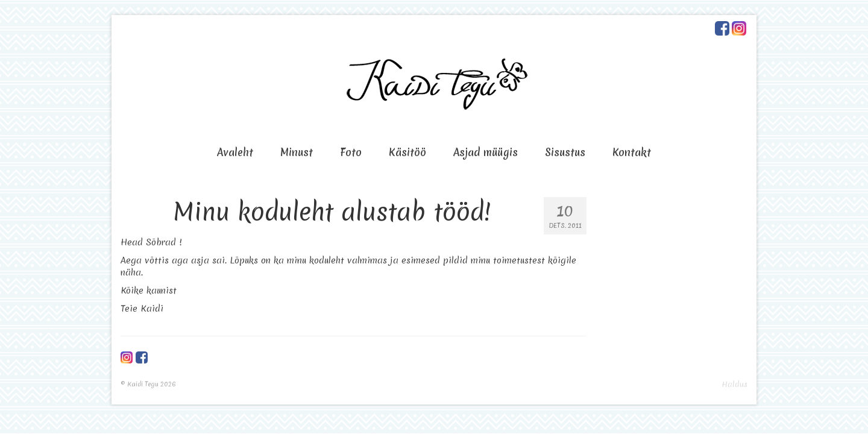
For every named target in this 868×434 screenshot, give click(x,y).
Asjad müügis (486, 152)
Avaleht (235, 152)
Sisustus (565, 152)
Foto (351, 152)
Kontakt (632, 152)
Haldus (734, 384)
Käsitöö (407, 152)
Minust (297, 152)
